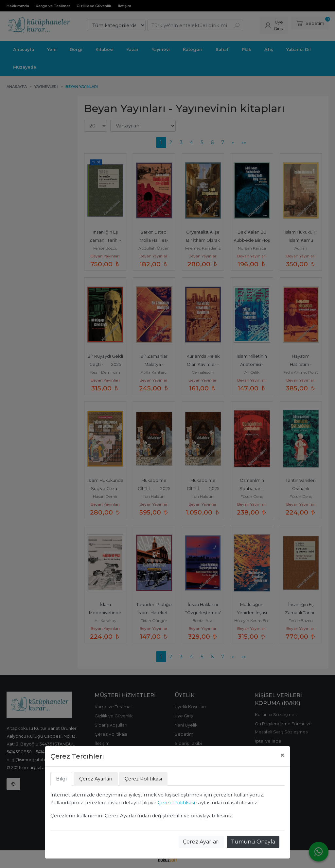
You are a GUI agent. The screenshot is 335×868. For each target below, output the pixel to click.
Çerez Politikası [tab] (143, 779)
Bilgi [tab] (61, 779)
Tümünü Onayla (253, 842)
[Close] (282, 755)
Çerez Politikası (176, 803)
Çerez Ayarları (201, 842)
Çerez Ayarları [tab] (96, 779)
